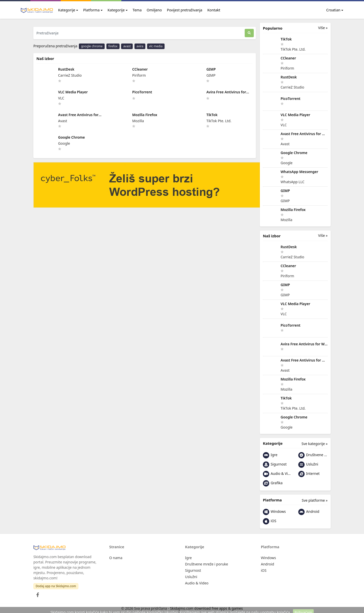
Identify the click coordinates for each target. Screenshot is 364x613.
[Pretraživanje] (139, 33)
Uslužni (308, 465)
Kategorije (67, 10)
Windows (274, 512)
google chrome (92, 46)
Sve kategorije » (315, 444)
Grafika (273, 483)
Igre (270, 455)
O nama (116, 558)
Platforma (91, 10)
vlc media (156, 46)
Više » (323, 28)
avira (140, 46)
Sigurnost (275, 465)
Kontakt (214, 10)
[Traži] (249, 33)
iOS (270, 521)
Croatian (330, 10)
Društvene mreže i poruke (313, 455)
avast (127, 46)
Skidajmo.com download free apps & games (207, 608)
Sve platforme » (315, 500)
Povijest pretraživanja (185, 10)
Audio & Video (278, 474)
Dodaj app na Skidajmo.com (56, 586)
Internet (309, 474)
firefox (113, 46)
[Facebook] (37, 593)
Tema (137, 10)
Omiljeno (154, 10)
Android (309, 512)
